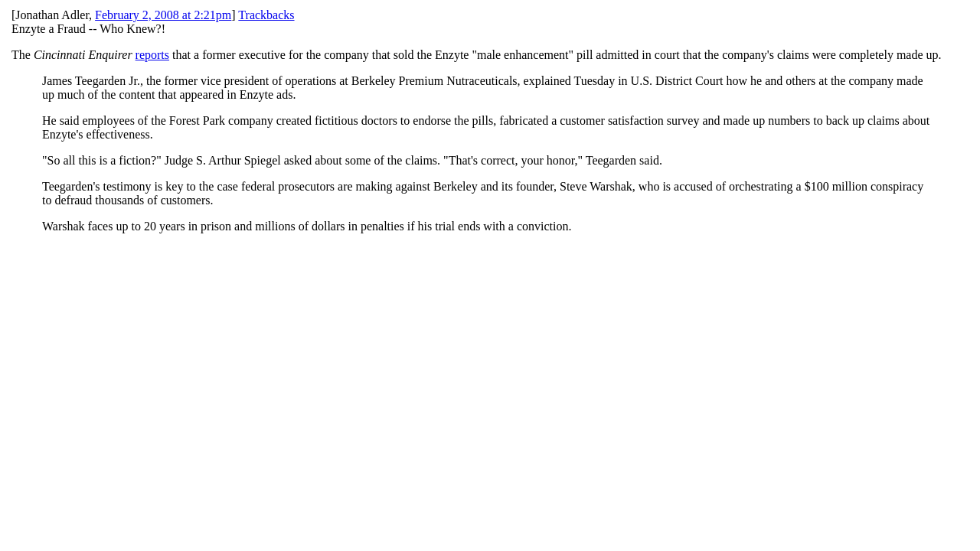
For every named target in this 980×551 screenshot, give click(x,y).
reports (152, 55)
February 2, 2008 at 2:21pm (163, 15)
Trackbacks (266, 15)
